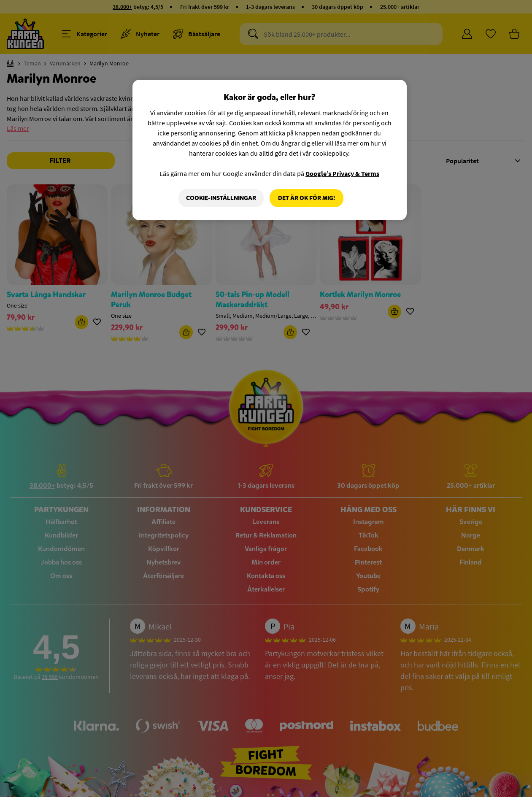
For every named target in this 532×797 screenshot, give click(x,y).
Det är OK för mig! (307, 198)
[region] (270, 150)
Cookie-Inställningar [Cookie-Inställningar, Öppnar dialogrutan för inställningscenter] (221, 198)
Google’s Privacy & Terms (342, 173)
